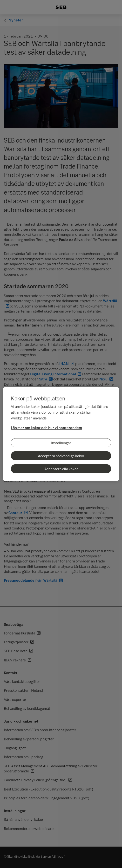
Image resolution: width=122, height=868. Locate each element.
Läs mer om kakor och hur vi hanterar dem (46, 428)
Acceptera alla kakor (61, 469)
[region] (61, 434)
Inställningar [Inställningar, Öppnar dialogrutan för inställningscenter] (61, 443)
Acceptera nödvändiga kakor (61, 456)
